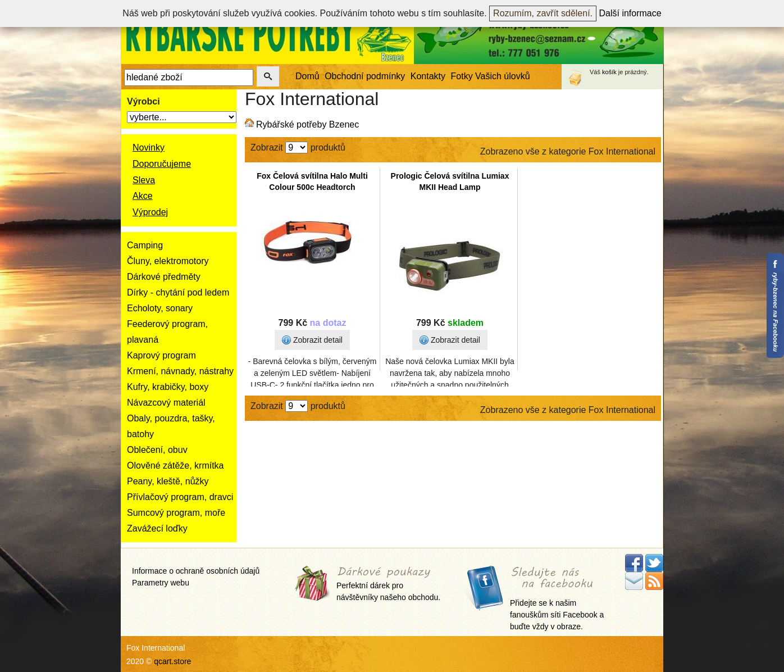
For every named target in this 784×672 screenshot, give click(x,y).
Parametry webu (161, 583)
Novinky (149, 147)
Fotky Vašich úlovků (491, 76)
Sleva (144, 180)
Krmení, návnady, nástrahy (180, 371)
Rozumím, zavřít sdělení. (543, 13)
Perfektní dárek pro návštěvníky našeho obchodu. (388, 585)
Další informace (630, 13)
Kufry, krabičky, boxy (168, 387)
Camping (145, 245)
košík (609, 72)
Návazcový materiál (166, 403)
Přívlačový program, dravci (180, 497)
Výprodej (150, 212)
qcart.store (172, 661)
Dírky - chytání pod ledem (178, 292)
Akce (143, 196)
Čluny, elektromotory (168, 261)
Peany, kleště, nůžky (168, 481)
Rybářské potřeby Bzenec (307, 124)
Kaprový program (161, 355)
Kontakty (428, 76)
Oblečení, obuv (157, 450)
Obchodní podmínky (365, 76)
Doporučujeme (162, 164)
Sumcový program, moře (176, 513)
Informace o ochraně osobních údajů (196, 571)
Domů (307, 76)
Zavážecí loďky (157, 528)
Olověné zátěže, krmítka (176, 466)
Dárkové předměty (164, 277)
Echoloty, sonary (160, 308)
